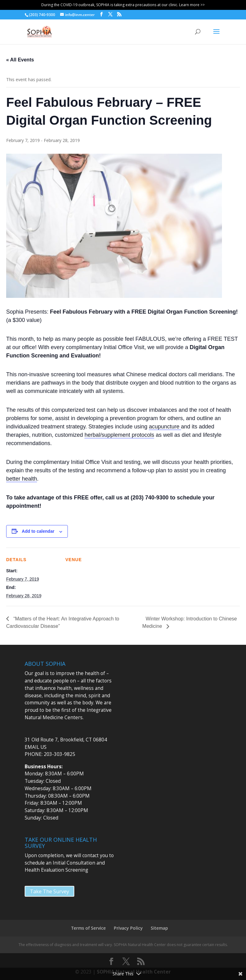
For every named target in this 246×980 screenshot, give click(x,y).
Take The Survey (49, 891)
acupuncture (165, 427)
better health (22, 479)
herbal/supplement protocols (119, 435)
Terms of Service (88, 928)
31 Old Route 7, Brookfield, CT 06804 (66, 740)
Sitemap (159, 928)
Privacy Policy (128, 928)
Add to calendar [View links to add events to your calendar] (38, 531)
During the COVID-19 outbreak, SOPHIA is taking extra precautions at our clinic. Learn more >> (123, 5)
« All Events (20, 60)
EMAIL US (36, 747)
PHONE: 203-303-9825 (50, 754)
